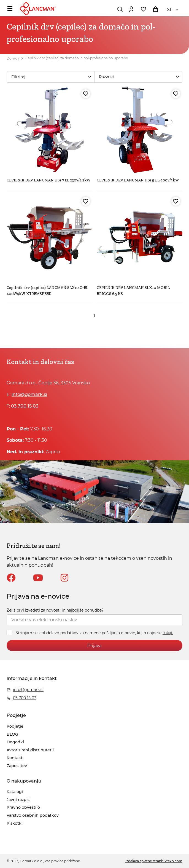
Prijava (94, 646)
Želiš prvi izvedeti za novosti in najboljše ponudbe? (55, 610)
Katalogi (15, 792)
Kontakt (15, 758)
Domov (13, 58)
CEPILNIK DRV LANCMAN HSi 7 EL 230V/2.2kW (49, 180)
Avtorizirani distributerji (30, 750)
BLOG (12, 734)
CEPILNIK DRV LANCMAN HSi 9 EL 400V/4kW (138, 180)
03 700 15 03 (25, 406)
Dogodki (15, 742)
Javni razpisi (19, 800)
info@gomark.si (29, 394)
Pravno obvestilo (23, 807)
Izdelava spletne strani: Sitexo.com (154, 861)
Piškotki (15, 823)
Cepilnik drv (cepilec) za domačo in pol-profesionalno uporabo (77, 58)
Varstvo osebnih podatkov (33, 815)
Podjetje (15, 726)
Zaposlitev (17, 766)
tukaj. (168, 633)
